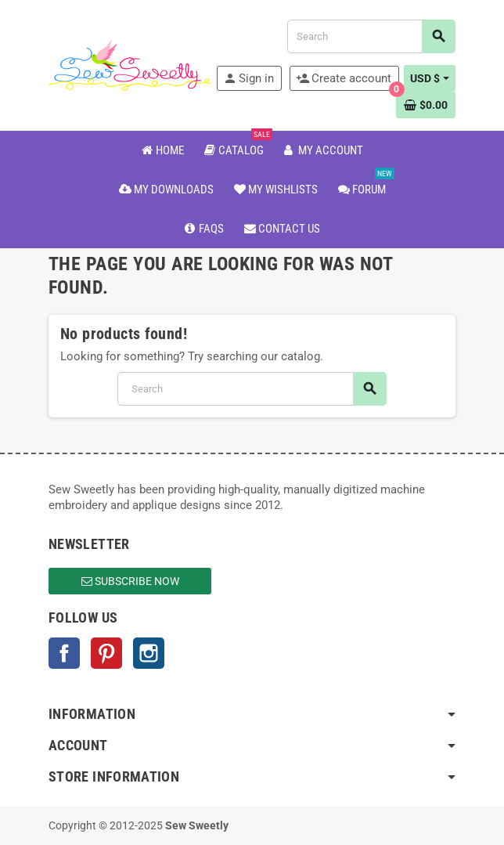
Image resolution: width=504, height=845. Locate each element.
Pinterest (106, 653)
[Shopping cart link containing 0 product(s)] (426, 105)
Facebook (64, 653)
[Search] (371, 36)
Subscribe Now (130, 581)
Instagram (149, 653)
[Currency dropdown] (430, 78)
